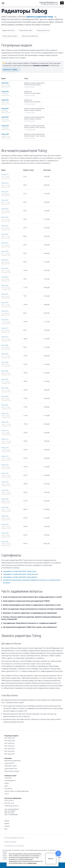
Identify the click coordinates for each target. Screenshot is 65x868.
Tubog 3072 (5, 320)
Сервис (7, 783)
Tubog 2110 (5, 431)
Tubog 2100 (5, 413)
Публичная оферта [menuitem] (10, 842)
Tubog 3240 (5, 542)
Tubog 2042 (5, 209)
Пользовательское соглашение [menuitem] (14, 846)
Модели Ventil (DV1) (8, 30)
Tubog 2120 (5, 448)
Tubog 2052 (5, 91)
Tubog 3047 (5, 234)
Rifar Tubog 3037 (10, 746)
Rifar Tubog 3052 (10, 751)
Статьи (7, 794)
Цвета (6, 786)
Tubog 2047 (5, 226)
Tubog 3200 (5, 507)
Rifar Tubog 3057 (10, 754)
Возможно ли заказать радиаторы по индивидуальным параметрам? (30, 613)
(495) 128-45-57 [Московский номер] (9, 800)
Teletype (7, 821)
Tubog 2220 (5, 516)
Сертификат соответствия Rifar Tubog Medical (20, 577)
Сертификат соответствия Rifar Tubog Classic (20, 571)
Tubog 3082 (5, 354)
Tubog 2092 (5, 379)
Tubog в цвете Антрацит (10, 36)
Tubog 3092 (5, 388)
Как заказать (8, 788)
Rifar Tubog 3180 (10, 741)
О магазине (8, 778)
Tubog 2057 (5, 109)
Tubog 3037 (5, 83)
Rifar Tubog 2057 (10, 743)
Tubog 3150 (5, 473)
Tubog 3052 (5, 100)
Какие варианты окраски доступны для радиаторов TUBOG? (26, 601)
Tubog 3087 (5, 371)
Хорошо (51, 858)
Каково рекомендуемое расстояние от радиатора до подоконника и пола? (32, 605)
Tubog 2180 (5, 126)
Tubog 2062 (5, 277)
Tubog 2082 (5, 345)
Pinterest (7, 826)
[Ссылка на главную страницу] (52, 3)
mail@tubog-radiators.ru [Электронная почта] (12, 806)
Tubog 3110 (5, 439)
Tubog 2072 (5, 311)
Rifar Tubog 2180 (10, 738)
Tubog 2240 (5, 533)
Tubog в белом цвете (26, 30)
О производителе (10, 780)
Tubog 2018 (5, 175)
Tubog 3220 (5, 524)
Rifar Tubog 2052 (10, 749)
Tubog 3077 (5, 337)
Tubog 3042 (5, 217)
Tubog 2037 (5, 192)
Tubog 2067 (5, 294)
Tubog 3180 (5, 134)
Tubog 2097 (5, 396)
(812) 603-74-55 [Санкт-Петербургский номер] (9, 803)
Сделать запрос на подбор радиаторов (16, 791)
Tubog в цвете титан (11, 769)
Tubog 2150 (5, 465)
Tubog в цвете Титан (43, 30)
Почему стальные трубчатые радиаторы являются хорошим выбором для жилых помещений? (31, 618)
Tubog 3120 (5, 456)
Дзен (6, 829)
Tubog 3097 (5, 405)
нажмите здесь (32, 863)
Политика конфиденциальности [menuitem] (14, 838)
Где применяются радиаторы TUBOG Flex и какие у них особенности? (30, 627)
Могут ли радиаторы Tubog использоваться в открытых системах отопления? (33, 609)
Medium (7, 824)
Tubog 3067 (5, 303)
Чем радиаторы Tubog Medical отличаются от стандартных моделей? (30, 623)
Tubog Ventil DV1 (10, 763)
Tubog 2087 (5, 362)
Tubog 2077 (5, 328)
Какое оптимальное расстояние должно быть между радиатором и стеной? (32, 597)
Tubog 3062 (5, 285)
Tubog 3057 (5, 117)
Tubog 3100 (5, 422)
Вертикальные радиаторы (30, 36)
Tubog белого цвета (11, 766)
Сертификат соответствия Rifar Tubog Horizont (20, 574)
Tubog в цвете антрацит (12, 771)
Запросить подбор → (11, 69)
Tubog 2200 (5, 499)
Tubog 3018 (5, 183)
